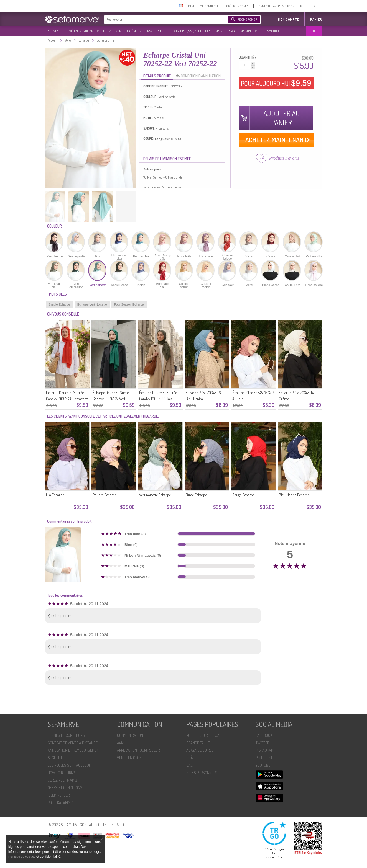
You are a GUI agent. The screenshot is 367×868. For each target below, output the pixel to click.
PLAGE (232, 31)
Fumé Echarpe (196, 495)
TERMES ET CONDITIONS (66, 735)
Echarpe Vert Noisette (92, 304)
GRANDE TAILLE (155, 31)
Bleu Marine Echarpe (294, 495)
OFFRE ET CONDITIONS (65, 788)
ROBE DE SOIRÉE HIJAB (204, 735)
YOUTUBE (263, 765)
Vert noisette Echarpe (155, 495)
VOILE (101, 31)
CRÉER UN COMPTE (238, 6)
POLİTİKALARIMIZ (60, 803)
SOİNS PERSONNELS (202, 773)
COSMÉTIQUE (272, 31)
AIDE (316, 6)
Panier (316, 20)
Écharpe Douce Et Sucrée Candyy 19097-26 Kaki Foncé (158, 399)
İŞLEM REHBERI (59, 795)
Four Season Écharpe (129, 304)
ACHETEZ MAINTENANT (276, 140)
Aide (120, 743)
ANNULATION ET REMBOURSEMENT (74, 750)
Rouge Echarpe (243, 495)
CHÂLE (191, 758)
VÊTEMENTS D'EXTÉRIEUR (125, 31)
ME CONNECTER (210, 6)
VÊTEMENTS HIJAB (81, 31)
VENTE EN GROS (129, 758)
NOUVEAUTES (56, 31)
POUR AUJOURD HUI (276, 83)
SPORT (220, 31)
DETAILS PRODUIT (157, 76)
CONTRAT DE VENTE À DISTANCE (73, 743)
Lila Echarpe (55, 495)
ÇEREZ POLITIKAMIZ (63, 780)
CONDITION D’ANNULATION (200, 76)
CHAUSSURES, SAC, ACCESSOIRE (190, 31)
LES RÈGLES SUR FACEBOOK (69, 765)
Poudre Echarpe (105, 495)
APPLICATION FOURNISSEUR (138, 750)
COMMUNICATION (130, 735)
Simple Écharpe (59, 304)
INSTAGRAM (265, 750)
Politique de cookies (22, 857)
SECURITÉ (55, 758)
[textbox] (165, 19)
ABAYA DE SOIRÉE (200, 750)
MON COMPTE (288, 20)
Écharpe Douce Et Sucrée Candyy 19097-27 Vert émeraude (111, 399)
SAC (190, 765)
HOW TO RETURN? (61, 773)
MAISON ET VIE (250, 31)
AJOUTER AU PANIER (282, 118)
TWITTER (262, 743)
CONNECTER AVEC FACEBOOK (275, 6)
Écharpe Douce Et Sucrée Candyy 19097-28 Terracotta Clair (67, 399)
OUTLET (314, 31)
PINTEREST (264, 758)
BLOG (304, 6)
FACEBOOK (264, 735)
